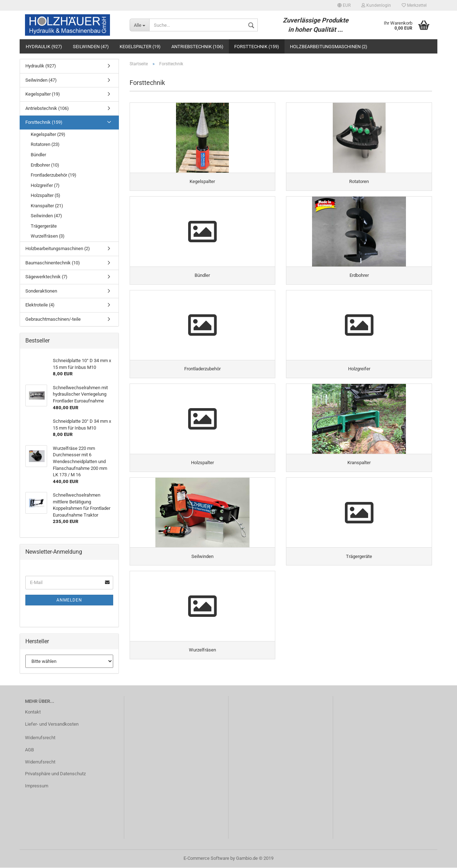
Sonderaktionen (41, 291)
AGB (29, 750)
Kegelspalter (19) (140, 47)
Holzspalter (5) (46, 195)
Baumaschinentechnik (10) (53, 263)
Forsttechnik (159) (257, 47)
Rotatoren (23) (45, 144)
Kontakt (33, 713)
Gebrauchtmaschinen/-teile (53, 319)
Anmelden (69, 600)
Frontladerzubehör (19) (54, 175)
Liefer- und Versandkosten (52, 725)
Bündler (38, 155)
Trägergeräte (44, 226)
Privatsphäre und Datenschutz (55, 774)
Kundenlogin (376, 5)
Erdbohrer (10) (45, 165)
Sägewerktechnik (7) (46, 277)
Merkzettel (414, 5)
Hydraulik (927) (44, 47)
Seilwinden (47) (91, 47)
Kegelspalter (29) (48, 134)
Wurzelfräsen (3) (48, 236)
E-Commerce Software (206, 859)
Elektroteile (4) (40, 305)
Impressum (37, 786)
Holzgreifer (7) (45, 185)
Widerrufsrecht (40, 738)
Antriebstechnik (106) (197, 47)
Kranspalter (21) (47, 206)
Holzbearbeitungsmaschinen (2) (329, 47)
